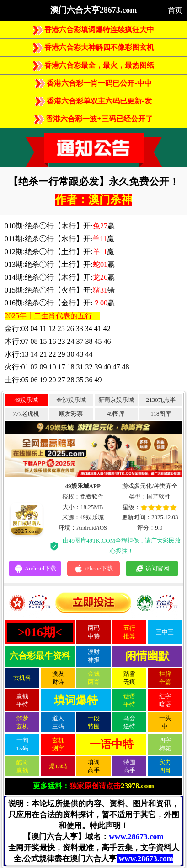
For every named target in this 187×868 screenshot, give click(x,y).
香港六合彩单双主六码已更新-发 (93, 101)
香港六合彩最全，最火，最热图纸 (93, 65)
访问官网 (152, 569)
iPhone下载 (93, 569)
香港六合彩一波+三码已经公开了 (93, 119)
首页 (175, 10)
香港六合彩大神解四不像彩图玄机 (93, 47)
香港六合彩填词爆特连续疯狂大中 (93, 30)
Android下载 (35, 569)
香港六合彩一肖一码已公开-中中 (93, 83)
